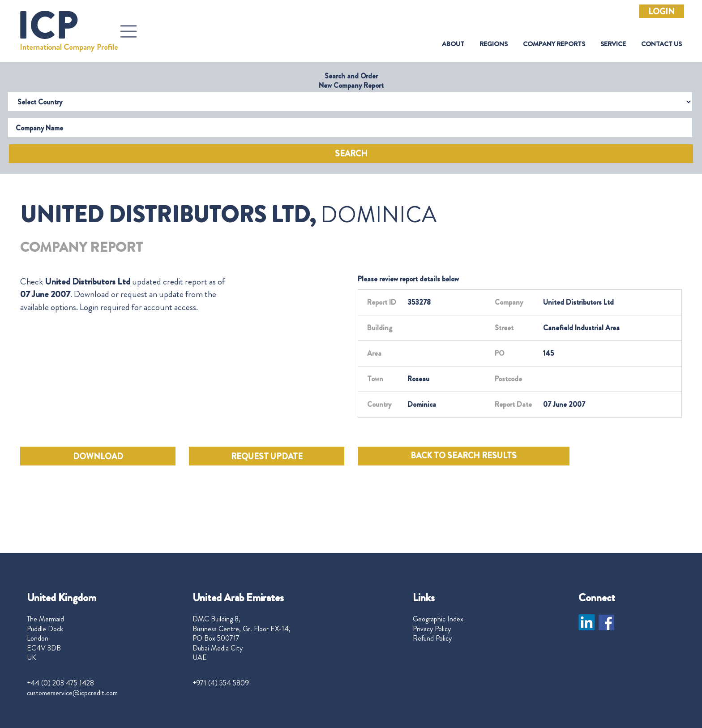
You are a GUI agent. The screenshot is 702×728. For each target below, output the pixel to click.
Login (661, 12)
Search (351, 154)
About (453, 44)
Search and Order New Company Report (351, 81)
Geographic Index (438, 619)
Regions (494, 44)
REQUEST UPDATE (267, 457)
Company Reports (554, 44)
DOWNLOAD (98, 457)
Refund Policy (432, 638)
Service (613, 44)
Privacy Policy (432, 629)
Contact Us (661, 44)
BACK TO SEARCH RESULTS (464, 456)
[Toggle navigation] (128, 31)
